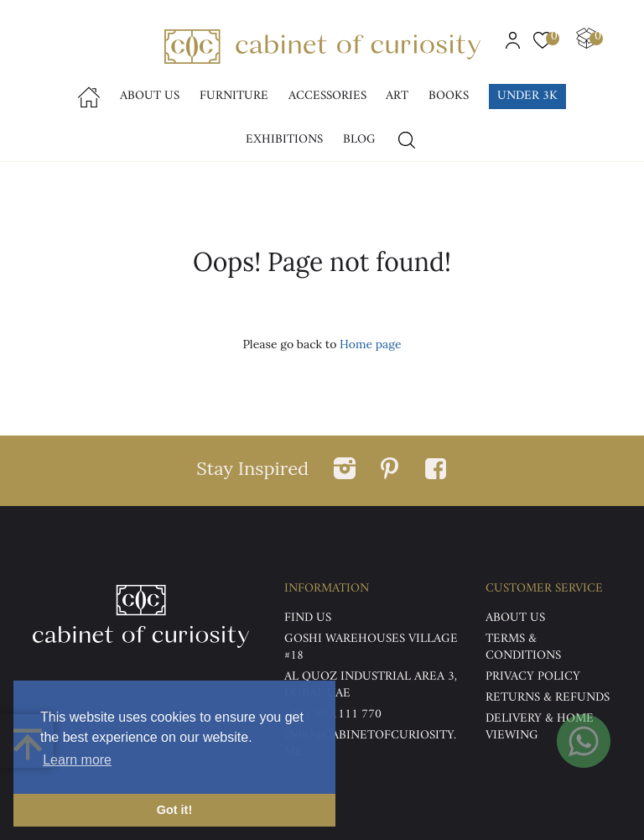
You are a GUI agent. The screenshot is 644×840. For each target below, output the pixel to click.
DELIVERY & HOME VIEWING (540, 727)
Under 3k (527, 96)
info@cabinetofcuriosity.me (370, 744)
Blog (359, 140)
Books (449, 96)
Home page (370, 344)
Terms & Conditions (523, 647)
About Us (150, 96)
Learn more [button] (77, 760)
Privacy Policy (533, 677)
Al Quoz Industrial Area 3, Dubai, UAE (371, 685)
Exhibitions (284, 140)
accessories (327, 96)
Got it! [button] (174, 810)
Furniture (234, 96)
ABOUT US (515, 618)
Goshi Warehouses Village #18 (371, 647)
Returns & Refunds (548, 698)
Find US (308, 618)
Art (397, 96)
